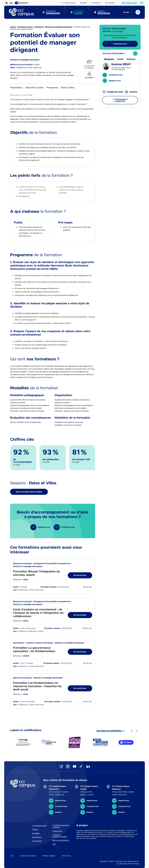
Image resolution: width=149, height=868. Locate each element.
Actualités (84, 3)
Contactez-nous (130, 3)
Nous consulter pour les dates (29, 492)
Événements (96, 3)
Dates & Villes (68, 88)
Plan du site (66, 856)
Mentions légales (49, 856)
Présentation (16, 88)
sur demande (118, 31)
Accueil (13, 27)
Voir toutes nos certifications (109, 731)
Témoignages (37, 841)
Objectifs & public (35, 88)
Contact (35, 830)
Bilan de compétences (61, 840)
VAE (54, 844)
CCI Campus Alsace (68, 3)
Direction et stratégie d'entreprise (58, 27)
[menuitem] (68, 3)
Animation (22, 3)
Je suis (126, 12)
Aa (11, 3)
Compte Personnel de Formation (61, 826)
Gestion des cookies (28, 856)
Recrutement (110, 3)
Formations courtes (25, 27)
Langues (104, 12)
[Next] (136, 731)
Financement (57, 831)
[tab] (120, 68)
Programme (52, 88)
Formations (53, 12)
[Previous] (132, 731)
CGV (12, 856)
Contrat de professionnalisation (60, 836)
